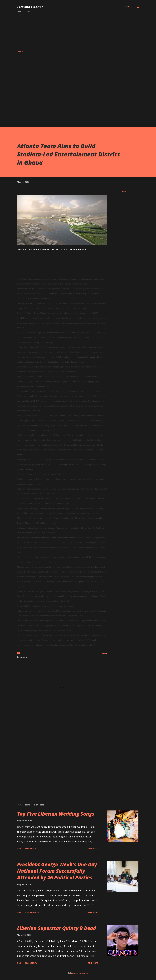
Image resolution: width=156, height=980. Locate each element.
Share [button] (123, 192)
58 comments (31, 963)
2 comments (31, 849)
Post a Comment (33, 912)
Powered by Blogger (78, 973)
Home (21, 51)
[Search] (128, 7)
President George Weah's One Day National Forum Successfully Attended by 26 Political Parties (57, 871)
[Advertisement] (78, 31)
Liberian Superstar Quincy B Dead (56, 928)
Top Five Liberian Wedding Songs (56, 814)
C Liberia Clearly (30, 7)
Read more (93, 849)
